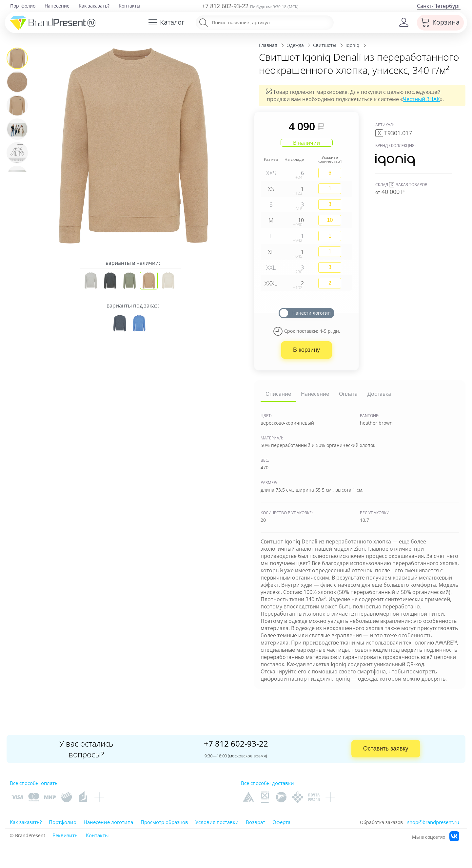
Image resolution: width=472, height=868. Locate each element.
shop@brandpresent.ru (433, 822)
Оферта (281, 822)
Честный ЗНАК (421, 99)
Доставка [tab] (379, 394)
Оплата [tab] (348, 394)
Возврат (256, 822)
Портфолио (23, 6)
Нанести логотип (312, 313)
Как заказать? (94, 6)
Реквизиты (66, 835)
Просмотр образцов (164, 822)
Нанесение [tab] (315, 394)
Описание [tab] (278, 394)
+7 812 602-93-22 (225, 6)
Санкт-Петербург (439, 6)
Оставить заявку (386, 749)
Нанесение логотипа (108, 822)
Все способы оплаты (34, 783)
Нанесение (57, 6)
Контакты (129, 6)
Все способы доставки (267, 783)
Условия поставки (217, 822)
